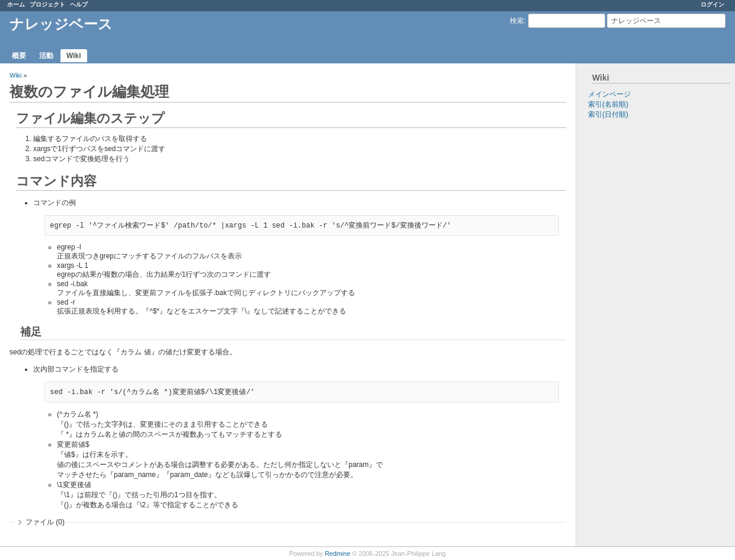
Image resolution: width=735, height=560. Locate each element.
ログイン (712, 4)
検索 (517, 21)
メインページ (609, 94)
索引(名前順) (608, 104)
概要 (19, 56)
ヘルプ (79, 4)
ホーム (16, 4)
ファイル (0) (45, 522)
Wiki (74, 56)
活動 (46, 56)
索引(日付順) (608, 114)
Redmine (338, 553)
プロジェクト (47, 4)
